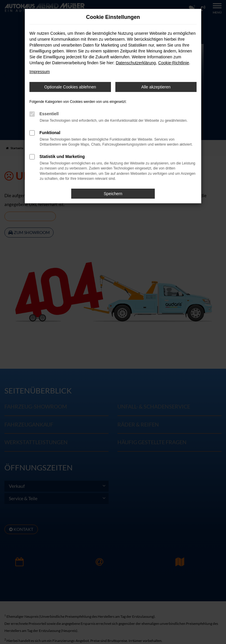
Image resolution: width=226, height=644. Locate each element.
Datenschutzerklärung (136, 63)
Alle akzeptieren (156, 87)
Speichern (113, 194)
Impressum (40, 72)
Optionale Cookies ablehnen (70, 87)
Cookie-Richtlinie (173, 63)
